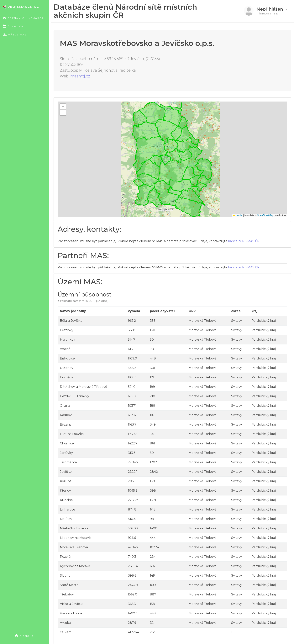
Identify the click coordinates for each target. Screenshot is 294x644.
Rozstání (67, 557)
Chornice (67, 443)
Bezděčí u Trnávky (75, 396)
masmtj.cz (80, 76)
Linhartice (68, 509)
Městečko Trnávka (74, 528)
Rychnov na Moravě (75, 566)
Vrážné (65, 349)
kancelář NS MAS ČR (244, 241)
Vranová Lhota (71, 613)
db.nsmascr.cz (21, 7)
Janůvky (66, 453)
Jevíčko (66, 472)
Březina (66, 424)
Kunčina (66, 500)
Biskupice (67, 358)
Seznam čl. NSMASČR (26, 18)
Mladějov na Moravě (75, 538)
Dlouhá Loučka (72, 434)
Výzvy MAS (15, 34)
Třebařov (67, 594)
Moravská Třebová (74, 547)
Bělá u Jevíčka (71, 321)
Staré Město (69, 585)
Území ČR (13, 26)
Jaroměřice (68, 462)
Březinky (67, 330)
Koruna (66, 481)
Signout (25, 636)
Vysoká (65, 623)
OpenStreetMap (265, 215)
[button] (63, 107)
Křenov (65, 491)
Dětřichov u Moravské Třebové (84, 387)
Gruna (65, 406)
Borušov (66, 377)
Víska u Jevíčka (72, 604)
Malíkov (66, 519)
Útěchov (67, 368)
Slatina (65, 576)
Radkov (66, 415)
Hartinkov (68, 340)
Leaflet (238, 215)
